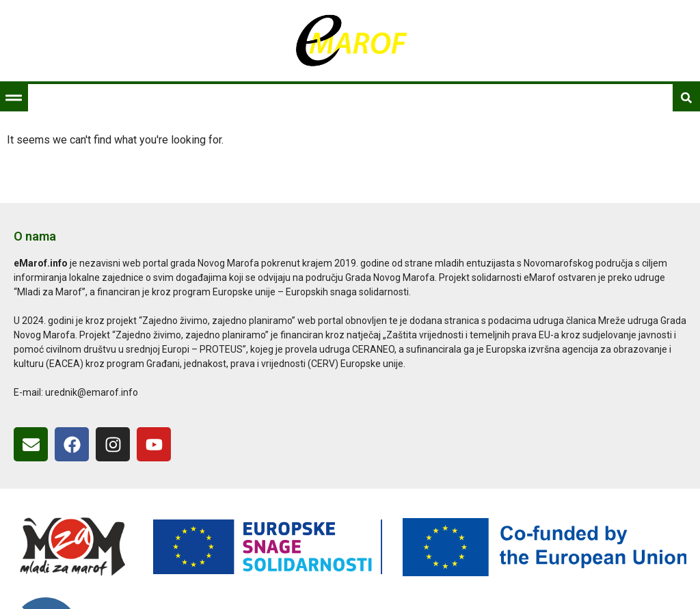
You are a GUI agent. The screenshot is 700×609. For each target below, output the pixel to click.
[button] (14, 98)
